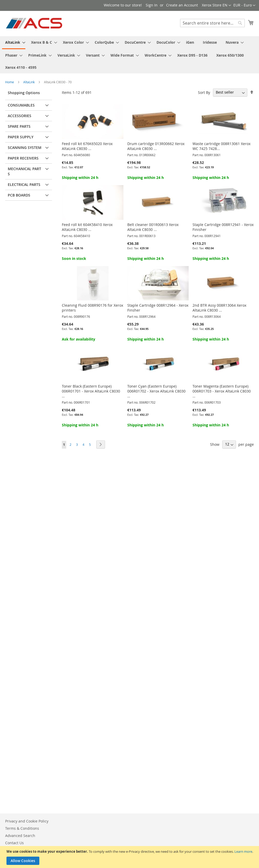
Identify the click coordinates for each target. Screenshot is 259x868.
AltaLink (29, 82)
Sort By (204, 92)
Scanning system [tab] (25, 148)
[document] (130, 857)
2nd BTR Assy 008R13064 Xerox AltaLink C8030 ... (219, 308)
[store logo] (35, 23)
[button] (244, 5)
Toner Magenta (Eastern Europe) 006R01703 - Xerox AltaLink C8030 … (222, 391)
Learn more (243, 851)
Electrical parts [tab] (24, 184)
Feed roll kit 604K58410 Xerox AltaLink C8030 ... (87, 227)
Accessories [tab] (20, 116)
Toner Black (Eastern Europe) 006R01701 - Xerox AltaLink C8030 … (91, 391)
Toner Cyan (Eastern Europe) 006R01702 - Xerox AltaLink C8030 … (156, 391)
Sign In (152, 5)
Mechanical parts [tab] (24, 171)
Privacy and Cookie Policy (27, 821)
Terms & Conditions (22, 828)
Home (10, 82)
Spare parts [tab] (19, 126)
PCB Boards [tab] (19, 195)
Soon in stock (74, 258)
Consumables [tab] (21, 105)
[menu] (129, 55)
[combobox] (212, 23)
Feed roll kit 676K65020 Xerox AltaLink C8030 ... (87, 146)
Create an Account (182, 5)
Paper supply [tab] (21, 137)
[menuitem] (14, 43)
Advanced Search (20, 836)
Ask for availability (79, 339)
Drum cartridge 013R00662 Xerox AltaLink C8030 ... (156, 146)
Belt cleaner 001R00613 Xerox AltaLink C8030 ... (153, 227)
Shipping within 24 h (80, 178)
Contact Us (14, 843)
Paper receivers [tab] (23, 158)
